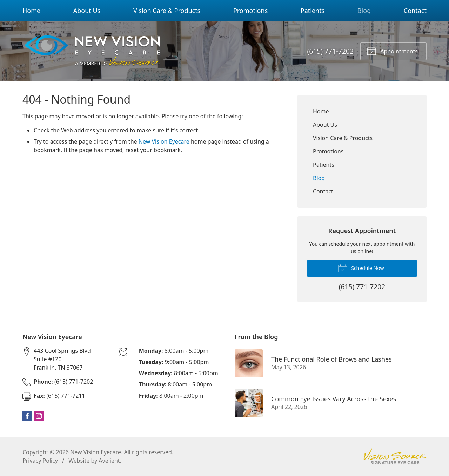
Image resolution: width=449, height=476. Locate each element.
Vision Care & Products (167, 11)
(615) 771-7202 (330, 51)
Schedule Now (361, 268)
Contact (415, 11)
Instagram (39, 416)
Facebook (27, 416)
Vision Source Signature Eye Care (395, 456)
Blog (364, 11)
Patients (313, 11)
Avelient (109, 461)
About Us (87, 11)
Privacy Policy (40, 461)
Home (31, 11)
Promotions (250, 11)
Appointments (392, 51)
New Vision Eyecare (164, 141)
